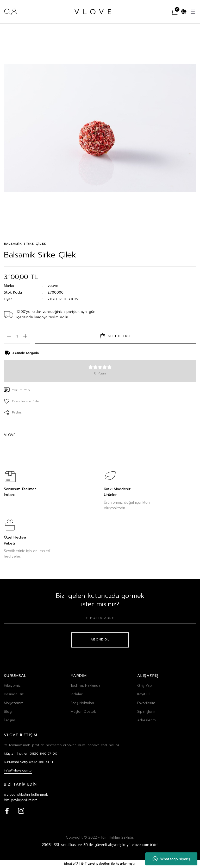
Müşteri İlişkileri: (31, 754)
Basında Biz (14, 694)
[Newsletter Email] (100, 620)
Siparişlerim (147, 712)
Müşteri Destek (83, 712)
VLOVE (53, 286)
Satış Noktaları (82, 703)
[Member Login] (14, 12)
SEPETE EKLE (115, 336)
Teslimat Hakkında (86, 686)
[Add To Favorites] (22, 401)
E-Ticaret (88, 864)
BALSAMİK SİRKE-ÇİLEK (25, 244)
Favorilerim (146, 703)
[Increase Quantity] (25, 336)
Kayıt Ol (144, 694)
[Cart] (175, 12)
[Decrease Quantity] (9, 336)
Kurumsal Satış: (29, 763)
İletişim (10, 720)
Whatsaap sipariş (171, 859)
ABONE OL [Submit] (100, 640)
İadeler (77, 694)
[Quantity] (17, 336)
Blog (8, 712)
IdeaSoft (71, 864)
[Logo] (93, 12)
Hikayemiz (12, 686)
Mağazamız (13, 703)
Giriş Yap (145, 686)
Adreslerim (146, 720)
